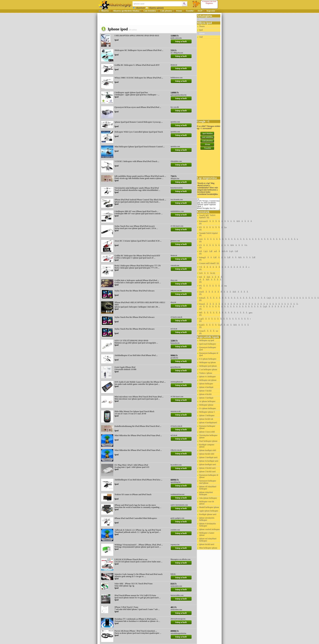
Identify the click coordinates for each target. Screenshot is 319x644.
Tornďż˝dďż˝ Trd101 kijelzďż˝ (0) (207, 216)
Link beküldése (150, 11)
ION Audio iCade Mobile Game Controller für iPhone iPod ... (140, 382)
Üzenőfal (190, 11)
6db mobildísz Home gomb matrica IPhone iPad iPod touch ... (140, 176)
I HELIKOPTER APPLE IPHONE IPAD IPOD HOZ (137, 36)
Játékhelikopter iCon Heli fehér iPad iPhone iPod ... (136, 355)
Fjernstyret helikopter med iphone (208, 482)
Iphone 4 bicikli (205, 394)
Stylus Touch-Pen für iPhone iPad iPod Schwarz (135, 291)
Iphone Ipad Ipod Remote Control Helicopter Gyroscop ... (139, 122)
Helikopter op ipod (207, 340)
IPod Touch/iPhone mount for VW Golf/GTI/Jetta (135, 595)
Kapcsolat (211, 11)
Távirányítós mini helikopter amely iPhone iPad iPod (137, 188)
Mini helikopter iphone (208, 548)
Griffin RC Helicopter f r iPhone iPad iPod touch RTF (137, 65)
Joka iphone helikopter (208, 498)
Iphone (202, 33)
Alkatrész (105, 11)
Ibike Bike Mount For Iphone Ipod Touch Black (134, 411)
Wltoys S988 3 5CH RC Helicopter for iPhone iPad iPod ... (139, 78)
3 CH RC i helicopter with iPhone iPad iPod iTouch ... (137, 161)
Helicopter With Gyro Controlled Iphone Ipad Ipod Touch (139, 132)
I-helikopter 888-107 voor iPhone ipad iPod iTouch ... (137, 211)
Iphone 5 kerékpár (206, 398)
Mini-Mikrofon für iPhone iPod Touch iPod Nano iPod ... (138, 435)
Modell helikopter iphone (209, 507)
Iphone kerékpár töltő (208, 450)
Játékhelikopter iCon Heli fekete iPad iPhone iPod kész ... (138, 480)
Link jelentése (166, 11)
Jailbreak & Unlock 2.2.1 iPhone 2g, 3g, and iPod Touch (138, 530)
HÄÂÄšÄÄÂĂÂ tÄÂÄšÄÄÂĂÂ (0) (211, 280)
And (201, 37)
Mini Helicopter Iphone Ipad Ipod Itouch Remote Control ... (140, 147)
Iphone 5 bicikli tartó (207, 472)
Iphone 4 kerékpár (206, 387)
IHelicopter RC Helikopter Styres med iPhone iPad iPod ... (139, 50)
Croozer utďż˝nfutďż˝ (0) (209, 263)
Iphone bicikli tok (206, 419)
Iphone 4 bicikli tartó (207, 468)
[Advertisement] (144, 20)
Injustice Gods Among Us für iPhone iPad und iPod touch (138, 574)
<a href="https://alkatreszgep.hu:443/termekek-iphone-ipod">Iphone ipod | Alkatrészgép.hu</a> (208, 204)
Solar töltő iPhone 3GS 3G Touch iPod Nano (134, 584)
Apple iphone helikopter (209, 511)
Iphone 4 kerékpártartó (208, 423)
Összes (202, 19)
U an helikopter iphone (208, 369)
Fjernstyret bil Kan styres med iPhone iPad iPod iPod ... (138, 107)
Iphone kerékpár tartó (208, 464)
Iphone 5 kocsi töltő (207, 432)
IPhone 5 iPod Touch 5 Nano (126, 607)
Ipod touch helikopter (208, 344)
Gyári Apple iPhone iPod (125, 367)
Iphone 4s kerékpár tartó (209, 461)
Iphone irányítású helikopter (206, 493)
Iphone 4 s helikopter (208, 377)
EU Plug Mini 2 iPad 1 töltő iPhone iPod (131, 465)
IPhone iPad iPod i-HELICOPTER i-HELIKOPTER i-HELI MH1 (140, 304)
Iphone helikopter (206, 384)
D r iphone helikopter (208, 408)
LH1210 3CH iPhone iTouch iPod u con (131, 559)
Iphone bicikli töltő (207, 454)
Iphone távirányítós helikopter (207, 519)
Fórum (179, 11)
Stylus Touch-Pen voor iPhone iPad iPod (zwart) (135, 226)
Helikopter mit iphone (208, 380)
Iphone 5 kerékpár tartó (208, 457)
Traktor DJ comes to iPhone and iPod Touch (133, 494)
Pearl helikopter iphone (208, 441)
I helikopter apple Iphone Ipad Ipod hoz (131, 92)
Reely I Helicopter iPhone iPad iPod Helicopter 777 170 (138, 266)
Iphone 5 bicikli (205, 391)
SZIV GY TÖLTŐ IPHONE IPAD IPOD (131, 341)
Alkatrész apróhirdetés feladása (126, 11)
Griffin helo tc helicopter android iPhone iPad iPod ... (137, 280)
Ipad (201, 30)
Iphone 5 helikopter (207, 415)
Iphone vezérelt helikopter (209, 529)
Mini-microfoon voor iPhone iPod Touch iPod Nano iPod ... (139, 397)
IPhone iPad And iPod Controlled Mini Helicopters (136, 518)
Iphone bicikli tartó (207, 544)
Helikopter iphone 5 (207, 412)
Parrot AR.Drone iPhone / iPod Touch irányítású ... (136, 631)
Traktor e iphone (206, 373)
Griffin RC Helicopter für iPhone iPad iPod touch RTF (137, 256)
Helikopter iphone (206, 405)
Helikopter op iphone (208, 362)
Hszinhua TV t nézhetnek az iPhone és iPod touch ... (136, 619)
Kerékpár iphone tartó (208, 514)
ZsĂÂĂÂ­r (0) (207, 273)
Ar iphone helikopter (207, 401)
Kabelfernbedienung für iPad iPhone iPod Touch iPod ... (138, 426)
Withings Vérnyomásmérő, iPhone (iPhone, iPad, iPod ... (139, 545)
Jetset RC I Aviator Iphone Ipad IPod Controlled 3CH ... (138, 241)
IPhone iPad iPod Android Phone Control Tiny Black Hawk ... (140, 200)
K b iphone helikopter (208, 359)
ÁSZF (200, 11)
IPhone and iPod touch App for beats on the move (135, 505)
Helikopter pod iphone (208, 366)
